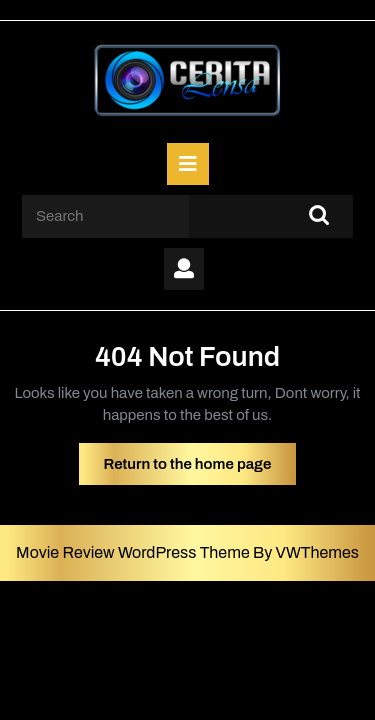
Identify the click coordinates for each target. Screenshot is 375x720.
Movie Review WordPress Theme (134, 552)
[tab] (188, 164)
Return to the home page (200, 469)
